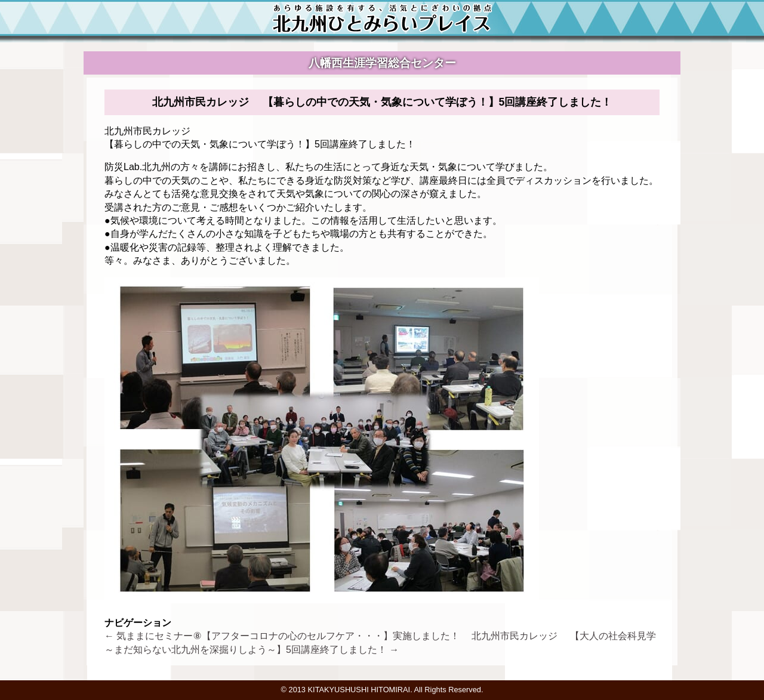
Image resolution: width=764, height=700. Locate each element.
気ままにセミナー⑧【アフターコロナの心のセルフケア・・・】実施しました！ (287, 636)
